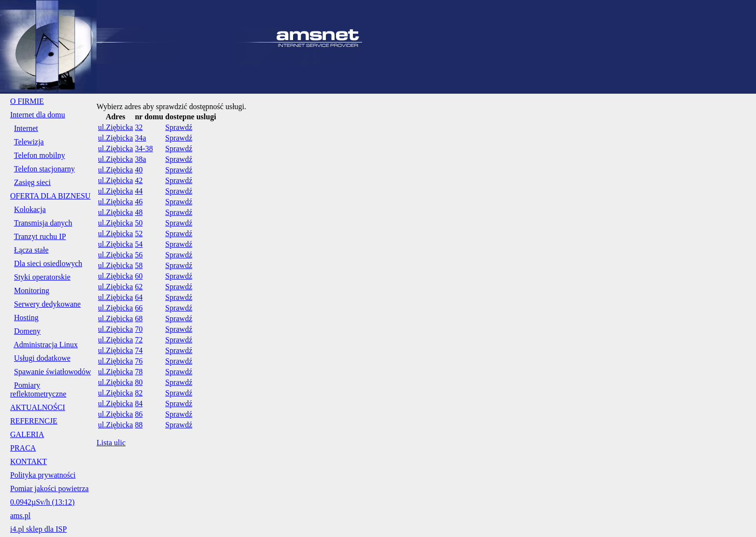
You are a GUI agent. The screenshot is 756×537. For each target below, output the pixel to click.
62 (139, 287)
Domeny (27, 331)
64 (139, 297)
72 (139, 340)
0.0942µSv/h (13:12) (42, 502)
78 (139, 372)
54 (139, 244)
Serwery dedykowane (47, 304)
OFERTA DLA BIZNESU (50, 196)
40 (139, 170)
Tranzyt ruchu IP (40, 236)
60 (139, 276)
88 (139, 425)
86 (139, 414)
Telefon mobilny (40, 155)
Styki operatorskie (42, 277)
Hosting (26, 318)
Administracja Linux (46, 345)
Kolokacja (30, 209)
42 (139, 180)
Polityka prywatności (43, 475)
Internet (26, 128)
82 (139, 393)
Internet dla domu (38, 115)
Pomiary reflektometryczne (38, 389)
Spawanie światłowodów (53, 372)
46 (139, 202)
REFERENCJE (34, 421)
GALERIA (27, 434)
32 (139, 127)
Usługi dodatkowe (42, 358)
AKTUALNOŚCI (38, 407)
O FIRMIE (27, 101)
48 (139, 212)
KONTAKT (28, 461)
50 (139, 223)
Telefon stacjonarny (44, 169)
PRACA (23, 448)
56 (139, 255)
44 (139, 191)
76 (139, 361)
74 (139, 350)
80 (139, 382)
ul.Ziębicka (115, 127)
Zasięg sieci (32, 182)
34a (140, 138)
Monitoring (32, 290)
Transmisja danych (43, 223)
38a (140, 159)
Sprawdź (179, 127)
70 (139, 329)
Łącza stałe (31, 250)
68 (139, 318)
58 (139, 265)
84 (139, 403)
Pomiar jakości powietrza (49, 488)
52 (139, 233)
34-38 (144, 148)
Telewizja (29, 142)
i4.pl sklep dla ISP (38, 529)
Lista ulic (111, 443)
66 (139, 308)
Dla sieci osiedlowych (48, 263)
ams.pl (20, 516)
